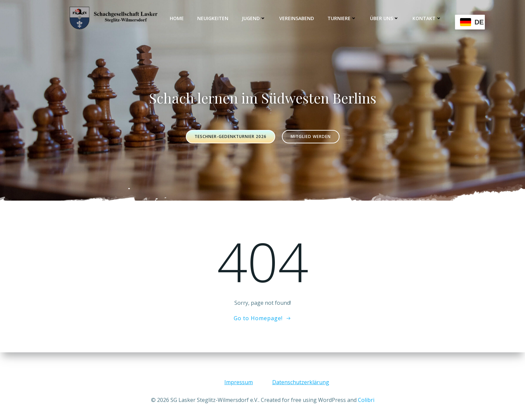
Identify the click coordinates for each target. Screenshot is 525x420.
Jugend (254, 18)
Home (177, 18)
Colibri (366, 400)
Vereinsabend (297, 18)
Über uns (385, 18)
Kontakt (427, 18)
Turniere (342, 18)
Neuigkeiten (213, 18)
